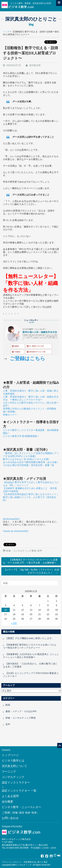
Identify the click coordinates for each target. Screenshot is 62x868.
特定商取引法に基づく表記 (36, 862)
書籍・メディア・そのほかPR (21, 711)
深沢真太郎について (14, 766)
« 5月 (14, 623)
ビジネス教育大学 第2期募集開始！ (21, 436)
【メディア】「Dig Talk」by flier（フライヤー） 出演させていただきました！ (32, 572)
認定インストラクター (16, 783)
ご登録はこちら (27, 358)
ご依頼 (20, 813)
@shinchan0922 (11, 519)
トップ (6, 32)
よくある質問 (10, 796)
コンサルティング (13, 777)
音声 (40, 551)
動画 (8, 705)
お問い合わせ (10, 818)
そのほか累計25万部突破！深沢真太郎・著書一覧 (29, 465)
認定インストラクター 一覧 (19, 791)
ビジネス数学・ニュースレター (21, 807)
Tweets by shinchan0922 (16, 531)
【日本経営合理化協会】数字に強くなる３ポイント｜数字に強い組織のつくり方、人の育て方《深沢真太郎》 (31, 497)
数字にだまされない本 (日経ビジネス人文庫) (26, 459)
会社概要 (7, 802)
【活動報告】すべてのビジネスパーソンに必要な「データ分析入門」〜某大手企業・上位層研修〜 (30, 561)
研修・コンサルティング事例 (21, 551)
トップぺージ (10, 755)
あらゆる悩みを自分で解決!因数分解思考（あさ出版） (31, 462)
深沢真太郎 (35, 65)
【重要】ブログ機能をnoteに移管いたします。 (30, 638)
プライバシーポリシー (12, 862)
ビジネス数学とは (13, 761)
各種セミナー (10, 415)
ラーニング (9, 772)
